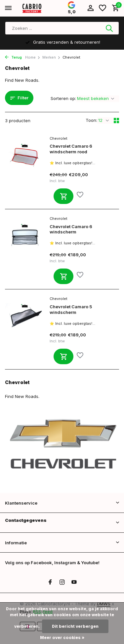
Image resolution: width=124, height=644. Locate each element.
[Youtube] (74, 582)
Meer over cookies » (62, 638)
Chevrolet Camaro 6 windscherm (71, 229)
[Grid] (116, 121)
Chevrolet (59, 138)
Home (33, 57)
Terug (13, 57)
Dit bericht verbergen (75, 626)
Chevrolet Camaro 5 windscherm (71, 309)
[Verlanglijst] (103, 8)
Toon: (91, 120)
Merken (51, 57)
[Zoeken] (62, 28)
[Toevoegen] (63, 196)
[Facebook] (50, 582)
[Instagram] (62, 582)
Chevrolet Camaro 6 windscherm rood (71, 149)
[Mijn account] (90, 8)
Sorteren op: (63, 98)
